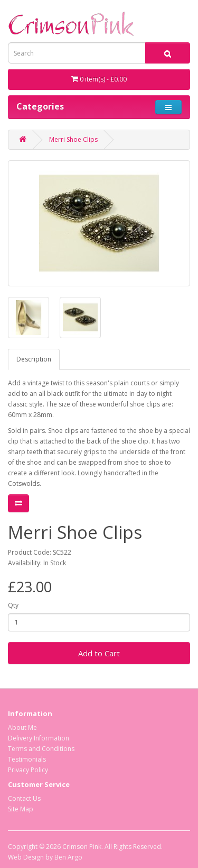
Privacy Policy (28, 770)
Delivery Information (39, 738)
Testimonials (27, 759)
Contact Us (24, 798)
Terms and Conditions (41, 749)
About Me (22, 727)
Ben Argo (68, 857)
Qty (13, 605)
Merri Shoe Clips (73, 139)
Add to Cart (99, 653)
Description (34, 359)
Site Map (21, 809)
